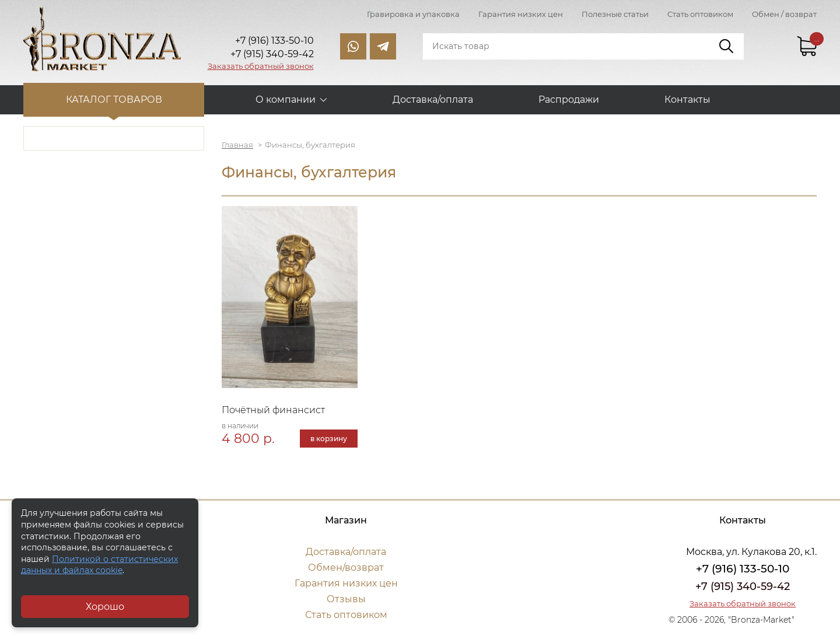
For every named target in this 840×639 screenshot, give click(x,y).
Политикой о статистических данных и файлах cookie (99, 565)
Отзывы (346, 599)
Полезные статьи (615, 14)
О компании (286, 99)
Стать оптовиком (700, 14)
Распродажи (569, 99)
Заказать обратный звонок (261, 66)
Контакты (687, 99)
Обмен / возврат (784, 14)
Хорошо (105, 607)
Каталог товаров (114, 99)
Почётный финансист (273, 410)
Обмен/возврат (346, 568)
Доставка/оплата (433, 99)
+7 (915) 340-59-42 (743, 586)
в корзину (329, 439)
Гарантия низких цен (521, 14)
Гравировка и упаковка (413, 14)
